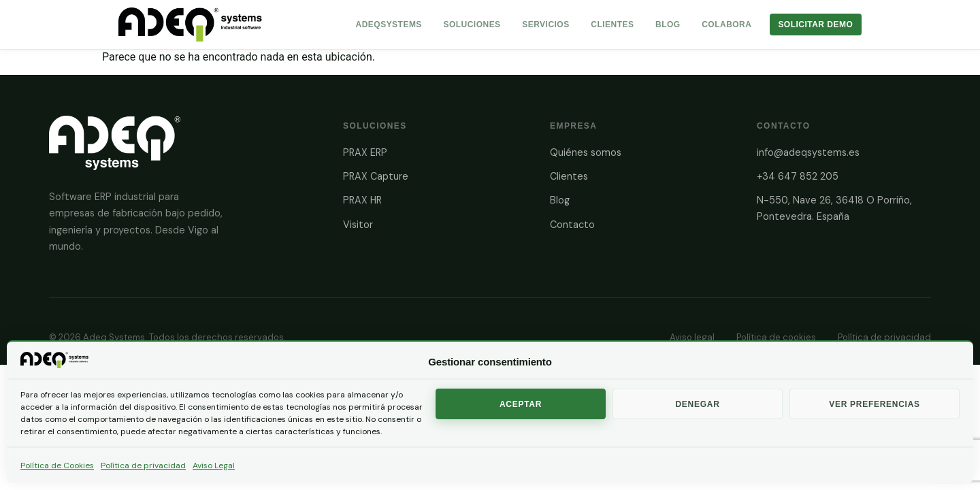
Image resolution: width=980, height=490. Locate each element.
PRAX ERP (365, 152)
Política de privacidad (143, 465)
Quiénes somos (586, 152)
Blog (668, 24)
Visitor (358, 225)
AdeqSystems (389, 24)
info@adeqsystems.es (808, 152)
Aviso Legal (214, 465)
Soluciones (472, 24)
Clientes (612, 24)
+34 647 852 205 (798, 176)
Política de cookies (776, 337)
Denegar (697, 404)
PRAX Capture (376, 176)
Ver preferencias (875, 404)
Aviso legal (692, 337)
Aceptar (521, 404)
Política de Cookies (57, 465)
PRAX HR (362, 200)
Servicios (545, 24)
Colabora (726, 24)
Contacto (572, 225)
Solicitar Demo (815, 24)
